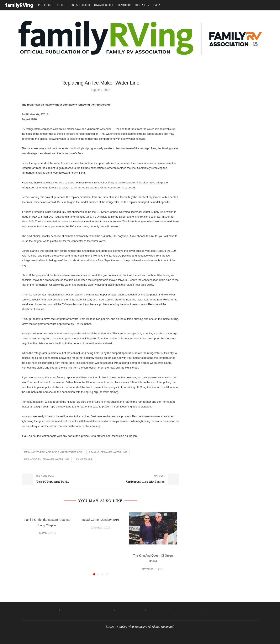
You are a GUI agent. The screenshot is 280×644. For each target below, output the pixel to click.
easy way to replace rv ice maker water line (53, 452)
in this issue (46, 5)
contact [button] (142, 5)
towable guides (104, 5)
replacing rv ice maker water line (47, 459)
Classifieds (124, 5)
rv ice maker (84, 459)
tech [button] (61, 5)
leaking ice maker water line (108, 452)
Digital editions (80, 5)
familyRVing (19, 5)
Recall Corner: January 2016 (100, 519)
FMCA (157, 5)
